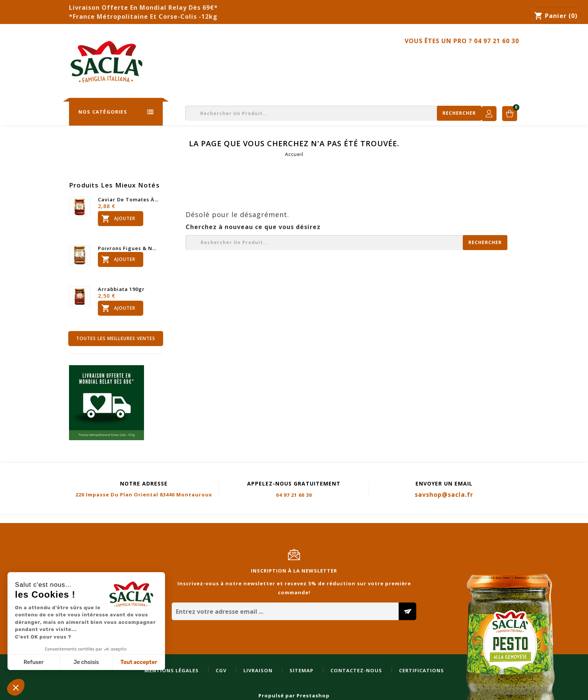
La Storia (175, 59)
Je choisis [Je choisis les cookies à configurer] (86, 662)
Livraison (121, 519)
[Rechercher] (371, 113)
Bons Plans (398, 59)
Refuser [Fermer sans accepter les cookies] (34, 662)
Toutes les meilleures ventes (116, 338)
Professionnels (343, 59)
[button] (16, 687)
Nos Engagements (230, 59)
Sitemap (165, 519)
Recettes (442, 59)
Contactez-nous (494, 59)
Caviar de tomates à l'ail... (129, 199)
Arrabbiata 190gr (121, 289)
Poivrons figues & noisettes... (129, 248)
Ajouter (118, 219)
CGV (84, 519)
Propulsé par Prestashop (294, 696)
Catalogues (288, 59)
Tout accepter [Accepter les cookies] (139, 662)
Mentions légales (35, 519)
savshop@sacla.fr (444, 495)
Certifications (285, 519)
